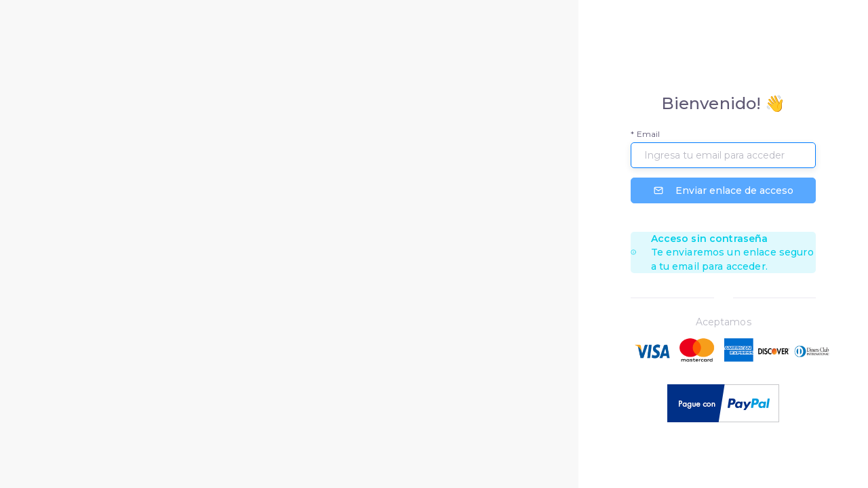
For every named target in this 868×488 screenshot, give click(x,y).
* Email (645, 134)
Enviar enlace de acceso (724, 190)
